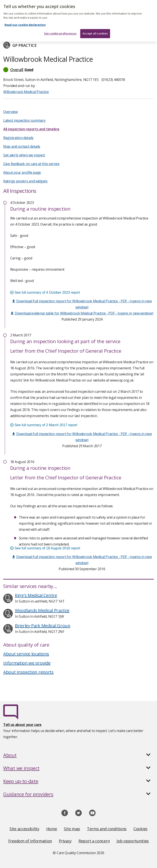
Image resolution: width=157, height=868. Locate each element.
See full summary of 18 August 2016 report (45, 548)
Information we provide (27, 663)
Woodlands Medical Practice (42, 610)
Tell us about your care (22, 725)
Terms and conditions (107, 829)
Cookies (140, 829)
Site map (72, 829)
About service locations (26, 654)
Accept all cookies (95, 31)
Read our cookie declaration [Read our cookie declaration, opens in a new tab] (25, 22)
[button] (78, 70)
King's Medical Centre (36, 595)
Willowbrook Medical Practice (26, 92)
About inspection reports (28, 672)
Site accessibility (24, 829)
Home (52, 829)
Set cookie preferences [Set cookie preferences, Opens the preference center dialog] (60, 31)
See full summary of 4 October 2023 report (45, 292)
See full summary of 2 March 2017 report (44, 425)
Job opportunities (133, 841)
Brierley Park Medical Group (43, 626)
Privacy (65, 841)
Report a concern (94, 841)
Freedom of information (30, 841)
